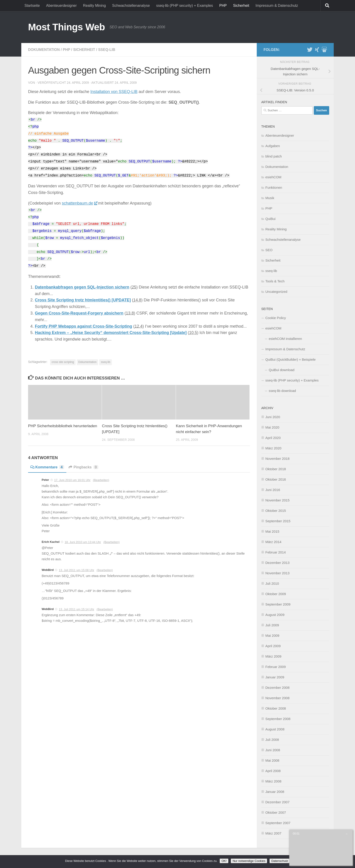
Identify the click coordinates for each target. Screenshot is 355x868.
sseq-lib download (282, 391)
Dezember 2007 (277, 802)
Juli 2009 (272, 625)
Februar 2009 (276, 667)
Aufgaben (273, 146)
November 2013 (277, 573)
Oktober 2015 (276, 511)
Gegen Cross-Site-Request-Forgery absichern (79, 313)
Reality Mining (94, 6)
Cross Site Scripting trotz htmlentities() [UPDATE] (83, 300)
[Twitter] (310, 50)
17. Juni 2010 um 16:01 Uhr (72, 480)
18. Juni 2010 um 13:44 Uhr (83, 542)
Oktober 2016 (276, 479)
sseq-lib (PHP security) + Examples (185, 6)
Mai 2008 (272, 760)
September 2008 (278, 719)
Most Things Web (66, 27)
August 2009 (275, 615)
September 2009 (278, 604)
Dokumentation (44, 50)
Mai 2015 (272, 531)
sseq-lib (107, 50)
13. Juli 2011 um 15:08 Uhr (77, 570)
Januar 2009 (275, 677)
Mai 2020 (272, 427)
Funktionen (274, 187)
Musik (270, 198)
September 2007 (278, 823)
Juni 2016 (273, 490)
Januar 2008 (275, 792)
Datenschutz (280, 861)
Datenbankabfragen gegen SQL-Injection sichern (82, 287)
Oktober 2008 (276, 708)
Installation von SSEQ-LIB (114, 92)
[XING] (317, 50)
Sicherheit (241, 6)
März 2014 (273, 542)
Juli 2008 (272, 740)
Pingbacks (83, 467)
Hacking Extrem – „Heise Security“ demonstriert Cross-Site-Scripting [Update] (111, 333)
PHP (223, 6)
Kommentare (47, 467)
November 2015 (277, 500)
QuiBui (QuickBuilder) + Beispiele (290, 359)
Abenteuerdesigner (61, 6)
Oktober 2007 (276, 812)
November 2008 (277, 698)
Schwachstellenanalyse (131, 6)
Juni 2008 (273, 750)
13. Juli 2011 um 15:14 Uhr (77, 609)
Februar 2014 (276, 552)
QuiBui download (282, 370)
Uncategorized (276, 292)
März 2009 (273, 656)
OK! (224, 861)
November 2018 (277, 459)
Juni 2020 (273, 417)
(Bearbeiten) (101, 480)
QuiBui (270, 219)
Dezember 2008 (277, 688)
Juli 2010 (272, 583)
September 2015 (278, 521)
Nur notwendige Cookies (249, 861)
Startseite (32, 6)
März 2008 (273, 781)
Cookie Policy (276, 318)
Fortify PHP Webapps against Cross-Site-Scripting (83, 326)
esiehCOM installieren (285, 339)
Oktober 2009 (276, 594)
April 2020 (273, 438)
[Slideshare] (324, 50)
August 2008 (275, 729)
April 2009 (273, 646)
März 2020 (273, 448)
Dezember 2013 (277, 563)
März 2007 (273, 833)
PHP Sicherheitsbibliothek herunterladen (63, 426)
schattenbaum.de (79, 203)
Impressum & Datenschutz (277, 6)
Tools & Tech (275, 281)
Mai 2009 (272, 635)
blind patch (274, 156)
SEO (269, 250)
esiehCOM (273, 177)
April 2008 (273, 771)
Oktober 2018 (276, 469)
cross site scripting (63, 362)
